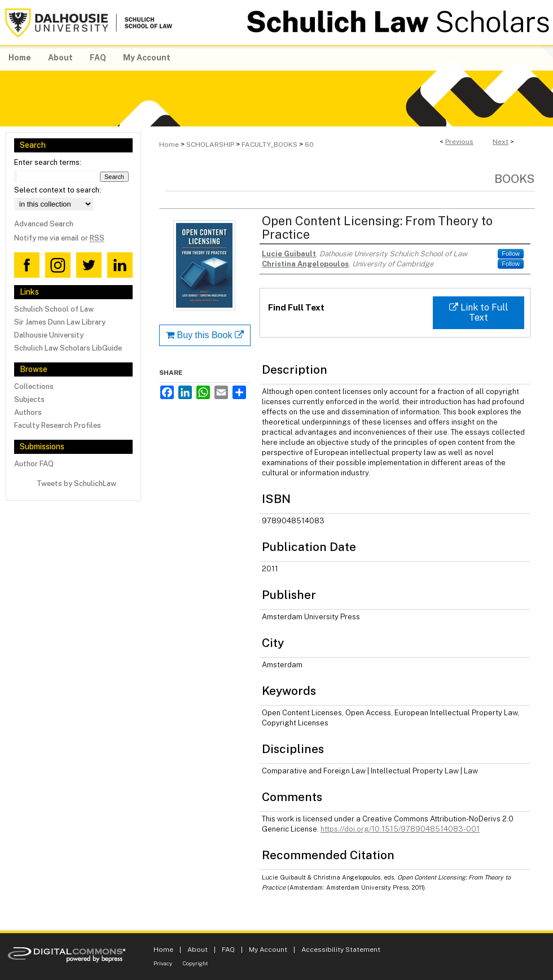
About (197, 950)
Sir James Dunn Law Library (60, 322)
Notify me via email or (59, 238)
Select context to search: (58, 190)
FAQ (228, 950)
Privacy (163, 963)
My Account (268, 950)
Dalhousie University (49, 335)
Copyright (196, 963)
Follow (511, 253)
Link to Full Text (479, 312)
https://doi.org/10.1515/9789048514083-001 (400, 829)
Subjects (29, 399)
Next (501, 142)
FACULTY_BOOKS (269, 145)
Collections (34, 386)
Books (515, 179)
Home (169, 145)
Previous (459, 142)
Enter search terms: (48, 162)
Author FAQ (34, 464)
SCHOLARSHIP (210, 145)
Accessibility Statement (341, 950)
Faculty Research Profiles (58, 425)
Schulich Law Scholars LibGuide (68, 348)
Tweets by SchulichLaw (76, 484)
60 (309, 145)
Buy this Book (205, 335)
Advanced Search (44, 224)
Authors (28, 412)
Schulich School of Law (54, 309)
